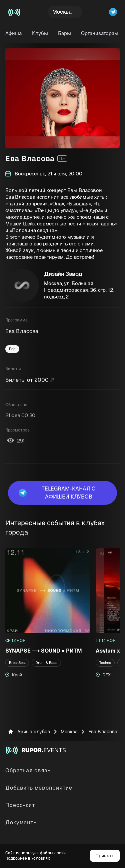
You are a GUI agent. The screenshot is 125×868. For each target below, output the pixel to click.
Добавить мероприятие (39, 788)
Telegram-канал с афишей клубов (57, 493)
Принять (105, 856)
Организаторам (99, 33)
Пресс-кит (20, 805)
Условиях (41, 858)
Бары (64, 33)
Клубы (40, 33)
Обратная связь (28, 770)
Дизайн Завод (63, 274)
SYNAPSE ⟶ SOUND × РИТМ (44, 651)
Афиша (13, 33)
